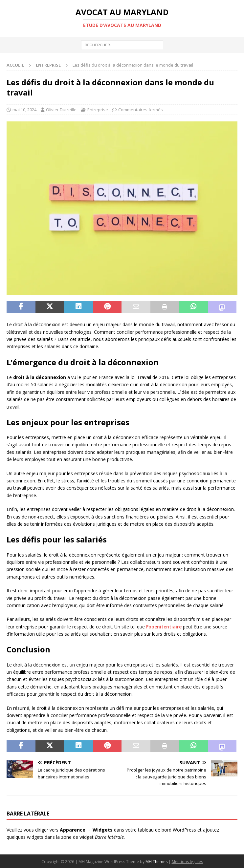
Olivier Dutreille (61, 110)
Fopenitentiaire (164, 627)
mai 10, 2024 (24, 110)
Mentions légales (187, 862)
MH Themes (156, 862)
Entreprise (98, 110)
